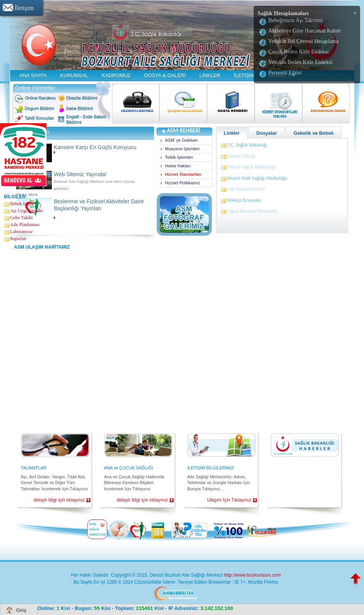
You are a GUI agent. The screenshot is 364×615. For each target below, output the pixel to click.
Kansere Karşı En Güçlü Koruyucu (95, 148)
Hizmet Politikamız (182, 183)
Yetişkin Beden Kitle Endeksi (300, 62)
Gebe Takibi (21, 218)
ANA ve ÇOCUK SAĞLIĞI (129, 468)
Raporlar (18, 239)
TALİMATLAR (34, 468)
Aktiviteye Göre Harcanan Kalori (305, 31)
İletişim (24, 8)
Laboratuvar (21, 232)
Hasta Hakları (178, 166)
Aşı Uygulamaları (27, 211)
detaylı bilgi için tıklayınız (59, 500)
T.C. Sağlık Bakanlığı (247, 145)
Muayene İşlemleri (182, 149)
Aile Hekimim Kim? (246, 189)
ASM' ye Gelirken (181, 140)
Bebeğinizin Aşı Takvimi (295, 20)
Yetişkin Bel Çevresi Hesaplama (303, 41)
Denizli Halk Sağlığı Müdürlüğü (257, 178)
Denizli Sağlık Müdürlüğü (251, 167)
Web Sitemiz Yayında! (80, 175)
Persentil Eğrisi (285, 73)
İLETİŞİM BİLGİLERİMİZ (211, 468)
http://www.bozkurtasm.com (252, 575)
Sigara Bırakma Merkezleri (252, 211)
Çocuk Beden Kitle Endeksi (299, 52)
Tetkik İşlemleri (179, 157)
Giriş (21, 610)
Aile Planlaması (25, 225)
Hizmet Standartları (183, 174)
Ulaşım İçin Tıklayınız (229, 500)
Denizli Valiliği (241, 156)
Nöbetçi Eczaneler (244, 200)
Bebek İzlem (22, 204)
